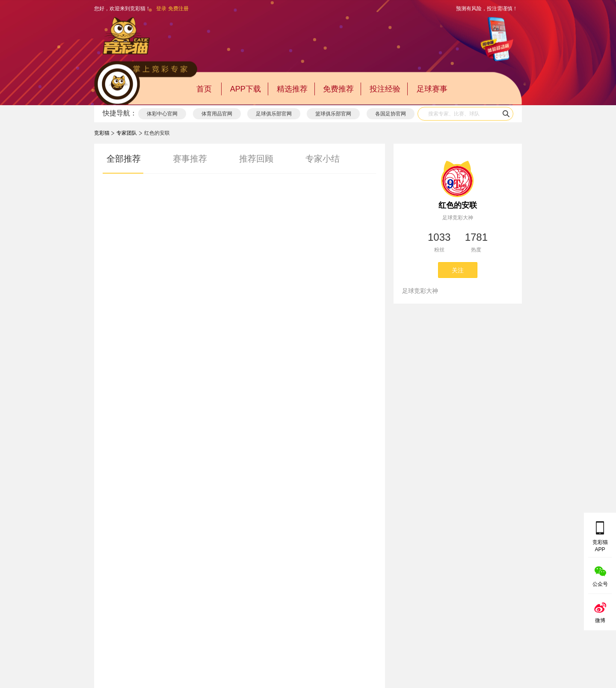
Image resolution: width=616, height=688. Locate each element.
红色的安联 (458, 205)
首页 (204, 89)
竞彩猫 (102, 133)
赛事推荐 (190, 159)
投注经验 (385, 89)
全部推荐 (124, 159)
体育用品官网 (217, 114)
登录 (161, 9)
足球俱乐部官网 (274, 114)
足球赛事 (432, 89)
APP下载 (246, 89)
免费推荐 (338, 89)
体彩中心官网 (162, 114)
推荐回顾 (256, 159)
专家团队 (127, 133)
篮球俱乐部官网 (333, 114)
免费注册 (178, 9)
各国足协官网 (391, 114)
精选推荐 (292, 89)
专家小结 (323, 159)
